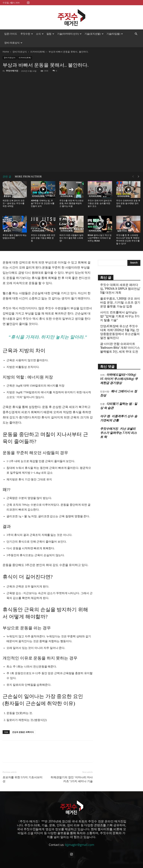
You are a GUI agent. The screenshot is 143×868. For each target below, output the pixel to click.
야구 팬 (105, 416)
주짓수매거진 (12, 71)
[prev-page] (133, 177)
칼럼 (50, 34)
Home (6, 52)
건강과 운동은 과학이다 (23, 732)
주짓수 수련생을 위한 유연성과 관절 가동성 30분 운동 (43, 238)
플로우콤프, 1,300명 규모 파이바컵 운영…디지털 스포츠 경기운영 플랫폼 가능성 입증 (120, 302)
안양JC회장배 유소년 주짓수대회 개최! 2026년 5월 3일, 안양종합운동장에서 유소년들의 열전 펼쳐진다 (120, 332)
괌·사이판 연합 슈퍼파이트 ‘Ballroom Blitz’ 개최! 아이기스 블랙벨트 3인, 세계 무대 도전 (120, 348)
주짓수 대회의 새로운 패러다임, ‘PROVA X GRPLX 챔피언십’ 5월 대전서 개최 (120, 289)
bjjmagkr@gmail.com (80, 845)
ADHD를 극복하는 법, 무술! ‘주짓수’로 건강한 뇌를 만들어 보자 (43, 203)
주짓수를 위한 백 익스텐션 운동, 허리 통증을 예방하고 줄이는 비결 (71, 203)
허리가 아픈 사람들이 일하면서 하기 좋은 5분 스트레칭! (71, 238)
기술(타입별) (115, 34)
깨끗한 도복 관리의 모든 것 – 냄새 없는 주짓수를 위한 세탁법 (14, 203)
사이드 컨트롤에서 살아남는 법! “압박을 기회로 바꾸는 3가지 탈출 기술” (120, 316)
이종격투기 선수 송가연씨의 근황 (119, 418)
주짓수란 (27, 34)
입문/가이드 (11, 34)
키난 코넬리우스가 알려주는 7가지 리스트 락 (119, 433)
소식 (40, 34)
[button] (136, 34)
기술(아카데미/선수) (69, 34)
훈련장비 (7, 196)
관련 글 (7, 177)
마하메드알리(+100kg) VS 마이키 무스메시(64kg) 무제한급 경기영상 (119, 379)
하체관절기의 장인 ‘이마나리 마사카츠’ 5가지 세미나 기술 (72, 779)
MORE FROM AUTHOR (28, 177)
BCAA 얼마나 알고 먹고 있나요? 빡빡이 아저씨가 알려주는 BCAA (100, 238)
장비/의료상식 (13, 43)
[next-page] (139, 177)
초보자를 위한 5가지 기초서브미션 (23, 779)
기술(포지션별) (94, 34)
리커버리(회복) (38, 52)
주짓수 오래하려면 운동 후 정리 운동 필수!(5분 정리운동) (128, 203)
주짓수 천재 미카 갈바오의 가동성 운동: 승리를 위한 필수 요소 (100, 203)
